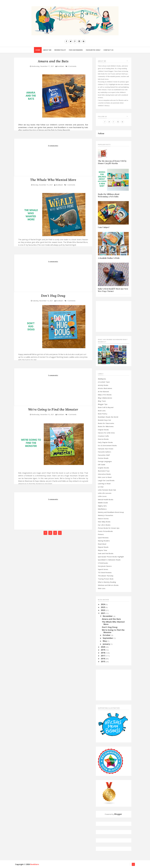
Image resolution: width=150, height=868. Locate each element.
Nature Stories (103, 519)
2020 (103, 647)
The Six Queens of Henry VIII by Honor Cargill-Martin (112, 162)
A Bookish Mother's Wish (109, 258)
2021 (103, 613)
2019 (103, 650)
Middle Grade (103, 503)
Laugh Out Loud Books (106, 480)
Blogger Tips (103, 404)
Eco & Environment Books (107, 445)
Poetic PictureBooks (105, 531)
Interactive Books (104, 474)
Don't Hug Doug (110, 627)
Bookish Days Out (104, 420)
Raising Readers (104, 541)
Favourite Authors (104, 452)
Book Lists (102, 411)
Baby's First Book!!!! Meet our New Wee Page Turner (113, 290)
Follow (101, 133)
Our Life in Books (104, 525)
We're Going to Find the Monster (113, 631)
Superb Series (103, 569)
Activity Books (103, 385)
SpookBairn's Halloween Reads (109, 560)
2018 (103, 653)
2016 (103, 659)
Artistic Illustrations (105, 388)
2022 (103, 610)
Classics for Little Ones (106, 433)
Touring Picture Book (106, 579)
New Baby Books (104, 522)
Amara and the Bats (111, 619)
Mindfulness (102, 509)
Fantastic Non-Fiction (106, 449)
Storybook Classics (105, 566)
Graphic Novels (103, 468)
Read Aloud (102, 544)
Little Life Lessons (105, 493)
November (108, 616)
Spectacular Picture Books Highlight (111, 557)
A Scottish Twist (104, 382)
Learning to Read (104, 484)
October (107, 635)
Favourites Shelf (104, 455)
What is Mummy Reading (107, 582)
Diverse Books (103, 439)
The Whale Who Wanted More (113, 623)
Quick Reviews (103, 538)
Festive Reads (103, 458)
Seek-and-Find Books (106, 553)
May (105, 641)
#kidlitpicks (102, 379)
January (107, 644)
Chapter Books (103, 430)
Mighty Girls (102, 506)
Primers (101, 534)
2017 (103, 656)
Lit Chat (101, 487)
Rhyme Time (103, 550)
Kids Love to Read (105, 477)
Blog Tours (102, 401)
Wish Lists (102, 588)
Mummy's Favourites (106, 515)
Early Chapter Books (105, 442)
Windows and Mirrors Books (108, 585)
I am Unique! (104, 227)
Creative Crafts (103, 436)
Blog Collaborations (105, 398)
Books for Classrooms (106, 423)
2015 (103, 661)
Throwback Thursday (106, 576)
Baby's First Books (105, 395)
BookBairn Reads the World (108, 417)
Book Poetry (103, 414)
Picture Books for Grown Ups (109, 528)
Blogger (118, 814)
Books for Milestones (106, 426)
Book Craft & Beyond (106, 407)
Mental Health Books (106, 499)
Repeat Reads (103, 547)
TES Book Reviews (105, 572)
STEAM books (103, 563)
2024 (103, 604)
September (108, 638)
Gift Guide (102, 465)
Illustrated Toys (104, 471)
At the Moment (103, 392)
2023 (103, 607)
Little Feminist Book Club (107, 490)
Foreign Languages (105, 461)
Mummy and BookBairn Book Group (111, 512)
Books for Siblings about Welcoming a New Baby (109, 195)
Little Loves (102, 496)
